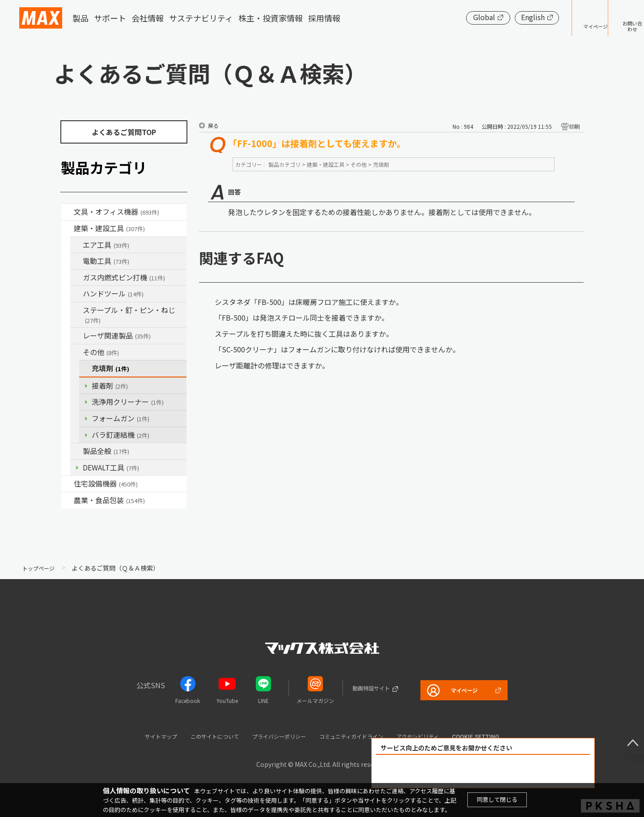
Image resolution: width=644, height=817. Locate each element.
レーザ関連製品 (117, 335)
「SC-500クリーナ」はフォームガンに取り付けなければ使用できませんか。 (337, 349)
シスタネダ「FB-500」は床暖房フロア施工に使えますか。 (309, 302)
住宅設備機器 (106, 483)
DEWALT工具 (111, 467)
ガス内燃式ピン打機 (124, 277)
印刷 (575, 126)
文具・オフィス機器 (117, 212)
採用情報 (324, 18)
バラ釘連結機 (121, 435)
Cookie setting (506, 737)
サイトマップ (135, 736)
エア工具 (106, 245)
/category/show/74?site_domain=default (76, 294)
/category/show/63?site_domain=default (76, 261)
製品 (80, 18)
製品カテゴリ (284, 164)
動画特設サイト (361, 688)
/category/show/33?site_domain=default (76, 278)
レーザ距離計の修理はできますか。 (272, 365)
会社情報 (148, 18)
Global (456, 17)
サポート (110, 18)
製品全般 (106, 451)
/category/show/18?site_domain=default (68, 229)
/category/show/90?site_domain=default (76, 451)
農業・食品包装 (109, 500)
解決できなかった (534, 772)
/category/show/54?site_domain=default (76, 245)
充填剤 (110, 368)
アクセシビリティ (442, 736)
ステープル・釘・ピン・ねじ (129, 315)
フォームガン (121, 418)
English (505, 17)
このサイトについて (198, 736)
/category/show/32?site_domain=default (76, 336)
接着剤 (110, 385)
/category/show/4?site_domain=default (68, 212)
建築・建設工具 (109, 228)
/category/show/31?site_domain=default (76, 310)
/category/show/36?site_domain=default (68, 484)
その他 (101, 352)
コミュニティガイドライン (362, 736)
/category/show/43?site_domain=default (68, 500)
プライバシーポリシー (275, 736)
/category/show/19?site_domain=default (76, 352)
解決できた (432, 772)
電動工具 (106, 261)
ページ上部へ (626, 736)
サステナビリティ (201, 18)
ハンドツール (113, 293)
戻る (213, 125)
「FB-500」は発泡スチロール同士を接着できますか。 (302, 317)
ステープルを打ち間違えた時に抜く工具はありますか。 (304, 334)
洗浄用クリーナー (128, 402)
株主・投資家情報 (271, 18)
